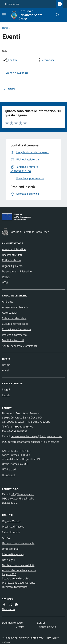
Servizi (41, 623)
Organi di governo (12, 266)
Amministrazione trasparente (19, 570)
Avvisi (5, 370)
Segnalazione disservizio (16, 578)
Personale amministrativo (17, 271)
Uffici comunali (11, 549)
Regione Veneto (12, 4)
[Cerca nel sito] (56, 15)
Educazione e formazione (16, 329)
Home (5, 28)
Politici (6, 277)
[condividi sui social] (10, 60)
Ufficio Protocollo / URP (16, 464)
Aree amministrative (14, 249)
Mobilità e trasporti (13, 340)
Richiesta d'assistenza (15, 587)
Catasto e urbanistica (14, 318)
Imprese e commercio (14, 335)
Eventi (6, 395)
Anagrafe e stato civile (15, 307)
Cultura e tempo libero (15, 324)
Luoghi (6, 389)
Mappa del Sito (47, 627)
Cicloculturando (11, 532)
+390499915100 (23, 426)
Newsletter (9, 609)
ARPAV (6, 538)
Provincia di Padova (13, 526)
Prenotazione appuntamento (19, 583)
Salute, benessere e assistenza (20, 346)
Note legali (8, 560)
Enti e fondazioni (12, 260)
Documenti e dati (12, 255)
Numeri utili (9, 475)
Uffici (5, 282)
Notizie (6, 365)
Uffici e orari (9, 469)
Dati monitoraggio (12, 623)
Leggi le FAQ (9, 574)
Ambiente (8, 301)
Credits (20, 627)
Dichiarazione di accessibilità (18, 543)
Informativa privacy (13, 554)
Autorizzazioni (10, 313)
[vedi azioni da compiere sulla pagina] (45, 60)
